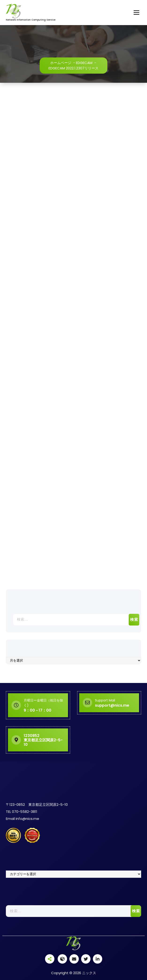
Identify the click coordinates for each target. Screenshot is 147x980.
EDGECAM (84, 63)
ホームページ (61, 63)
